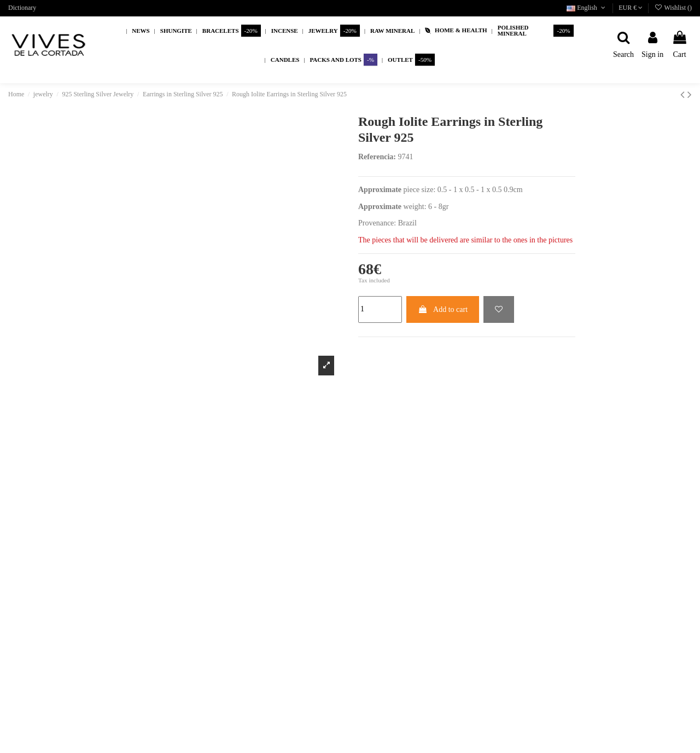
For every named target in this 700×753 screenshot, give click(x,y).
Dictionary (22, 8)
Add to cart (443, 309)
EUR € (631, 8)
